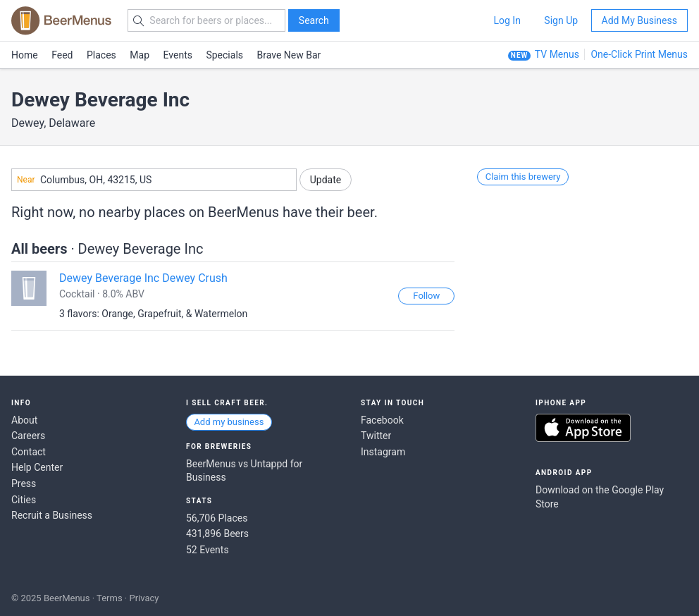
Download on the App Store (583, 428)
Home (25, 55)
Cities (24, 500)
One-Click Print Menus (639, 54)
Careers (28, 436)
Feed (62, 55)
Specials (224, 55)
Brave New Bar (289, 55)
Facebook (382, 420)
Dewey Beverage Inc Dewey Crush (143, 278)
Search (314, 20)
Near (26, 180)
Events (178, 55)
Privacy (144, 598)
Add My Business (639, 20)
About (24, 420)
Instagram (383, 452)
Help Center (37, 467)
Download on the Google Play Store (600, 497)
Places (101, 55)
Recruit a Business (52, 515)
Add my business (229, 422)
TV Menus (557, 54)
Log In (507, 20)
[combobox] (154, 180)
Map (140, 55)
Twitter (376, 436)
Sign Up (561, 20)
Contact (29, 452)
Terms (110, 598)
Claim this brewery (523, 177)
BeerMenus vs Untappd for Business (244, 471)
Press (24, 483)
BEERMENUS (61, 20)
